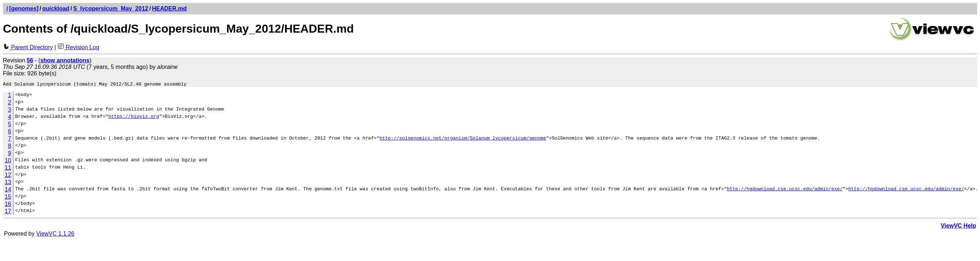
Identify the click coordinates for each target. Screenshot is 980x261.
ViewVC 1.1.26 (55, 235)
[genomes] (24, 9)
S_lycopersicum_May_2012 (111, 9)
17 (8, 212)
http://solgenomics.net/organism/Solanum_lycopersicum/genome (463, 140)
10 (8, 161)
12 (8, 176)
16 (8, 205)
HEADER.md (169, 9)
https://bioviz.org (134, 118)
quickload (56, 9)
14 (8, 190)
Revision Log (78, 47)
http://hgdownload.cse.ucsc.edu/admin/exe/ (785, 191)
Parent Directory (28, 47)
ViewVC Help (958, 227)
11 (8, 169)
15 (8, 198)
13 (8, 183)
